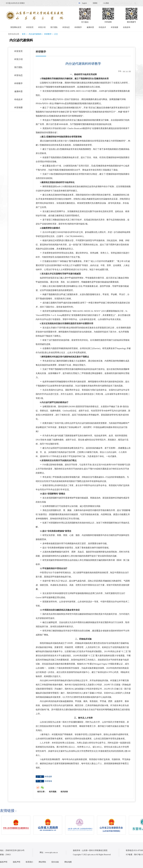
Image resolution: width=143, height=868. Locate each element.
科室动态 (66, 27)
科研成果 (48, 777)
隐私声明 (17, 862)
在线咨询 (127, 27)
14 (129, 71)
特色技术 (102, 27)
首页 (24, 34)
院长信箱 (55, 862)
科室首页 (30, 27)
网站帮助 (42, 862)
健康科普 (90, 27)
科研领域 (48, 781)
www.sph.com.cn (51, 852)
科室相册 (115, 27)
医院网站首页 (16, 27)
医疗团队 (54, 27)
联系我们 (29, 862)
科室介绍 (42, 27)
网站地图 (68, 862)
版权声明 (4, 862)
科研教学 (78, 27)
